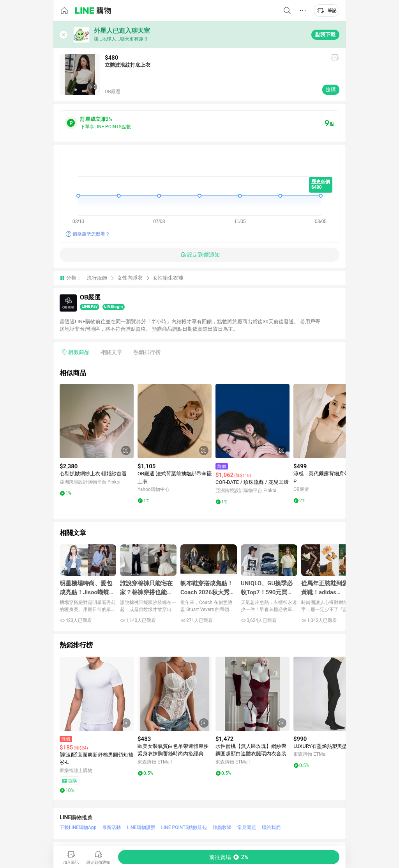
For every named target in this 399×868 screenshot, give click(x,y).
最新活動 (111, 827)
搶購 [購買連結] (331, 89)
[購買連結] (229, 857)
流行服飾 (97, 278)
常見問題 (247, 827)
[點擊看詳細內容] (97, 421)
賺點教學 (222, 827)
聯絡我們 (271, 827)
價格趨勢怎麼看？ (91, 234)
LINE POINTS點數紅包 (184, 827)
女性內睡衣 (130, 278)
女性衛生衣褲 (168, 278)
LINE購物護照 (141, 827)
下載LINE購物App (78, 827)
